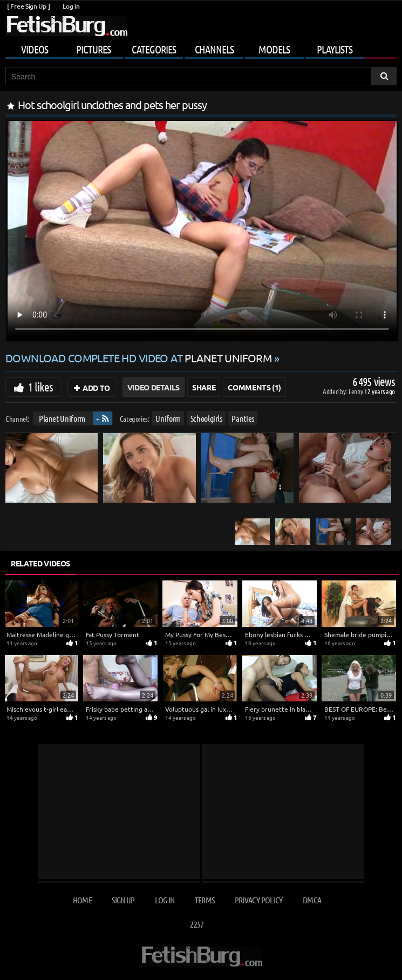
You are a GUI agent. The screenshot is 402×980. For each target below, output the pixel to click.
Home (82, 900)
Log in (71, 6)
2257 (197, 924)
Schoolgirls (206, 418)
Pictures (93, 49)
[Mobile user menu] (201, 48)
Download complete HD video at (140, 358)
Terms (205, 900)
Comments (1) (254, 387)
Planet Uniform (62, 418)
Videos (35, 49)
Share (204, 387)
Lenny (356, 391)
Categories (154, 49)
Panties (243, 418)
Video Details (154, 387)
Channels (214, 49)
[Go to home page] (66, 26)
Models (274, 49)
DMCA (312, 900)
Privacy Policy (259, 900)
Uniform (168, 418)
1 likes (40, 387)
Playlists (335, 49)
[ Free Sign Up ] (28, 6)
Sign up (123, 900)
